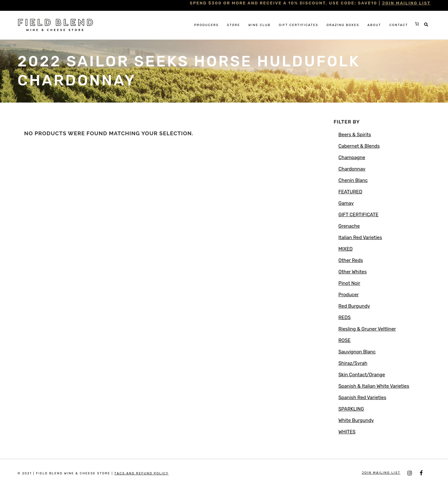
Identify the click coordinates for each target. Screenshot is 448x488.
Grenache (349, 226)
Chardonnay (352, 169)
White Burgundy (356, 420)
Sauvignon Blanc (357, 352)
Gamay (346, 203)
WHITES (347, 432)
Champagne (352, 157)
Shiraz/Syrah (353, 363)
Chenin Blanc (353, 180)
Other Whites (353, 272)
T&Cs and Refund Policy (142, 473)
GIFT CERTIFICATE (358, 215)
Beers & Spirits (355, 135)
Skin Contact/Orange (362, 375)
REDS (345, 318)
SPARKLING (351, 409)
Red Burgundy (354, 306)
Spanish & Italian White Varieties (374, 386)
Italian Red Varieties (360, 237)
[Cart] (417, 24)
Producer (349, 295)
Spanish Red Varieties (362, 398)
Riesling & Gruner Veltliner (367, 329)
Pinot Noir (349, 283)
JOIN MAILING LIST (406, 3)
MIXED (346, 249)
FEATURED (350, 192)
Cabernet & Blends (359, 146)
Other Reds (351, 260)
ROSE (344, 340)
